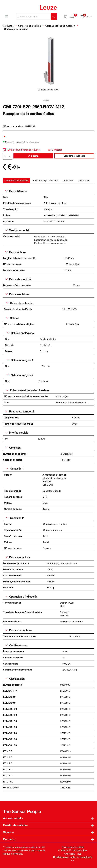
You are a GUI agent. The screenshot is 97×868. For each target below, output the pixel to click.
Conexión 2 (15, 518)
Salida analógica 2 (20, 375)
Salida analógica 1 (20, 360)
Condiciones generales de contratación (73, 857)
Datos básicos (16, 191)
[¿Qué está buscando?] (33, 17)
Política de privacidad (73, 847)
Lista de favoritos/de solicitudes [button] (21, 150)
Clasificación (15, 679)
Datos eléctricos (17, 294)
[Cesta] (87, 17)
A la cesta (33, 156)
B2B (79, 854)
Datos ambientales (18, 630)
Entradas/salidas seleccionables (28, 390)
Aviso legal (70, 854)
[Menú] (6, 16)
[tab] (17, 181)
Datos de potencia (19, 303)
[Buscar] (54, 17)
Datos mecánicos (18, 557)
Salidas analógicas (20, 333)
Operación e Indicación (21, 597)
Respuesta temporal (19, 411)
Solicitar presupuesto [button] (74, 156)
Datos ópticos (16, 252)
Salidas (12, 318)
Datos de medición (19, 279)
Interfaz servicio (17, 433)
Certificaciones (16, 645)
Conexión (13, 448)
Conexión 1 (15, 469)
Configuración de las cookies (73, 850)
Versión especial (17, 230)
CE (73, 860)
